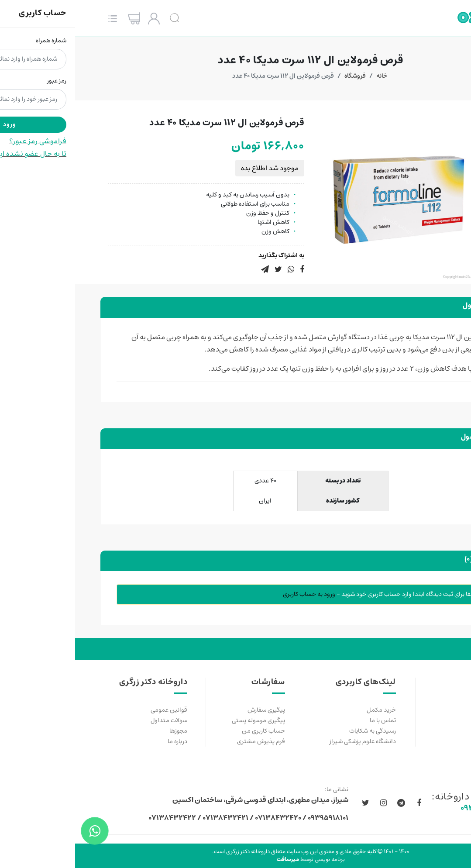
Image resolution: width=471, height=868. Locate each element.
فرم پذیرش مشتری (186, 741)
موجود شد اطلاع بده (195, 168)
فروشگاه (280, 76)
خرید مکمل (306, 710)
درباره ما (102, 741)
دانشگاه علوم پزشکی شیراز (288, 741)
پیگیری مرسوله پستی (183, 720)
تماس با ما (308, 720)
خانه (307, 76)
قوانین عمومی (94, 710)
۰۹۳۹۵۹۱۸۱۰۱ (407, 808)
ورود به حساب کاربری (234, 594)
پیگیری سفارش (191, 710)
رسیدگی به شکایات (297, 731)
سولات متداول (94, 720)
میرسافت (213, 859)
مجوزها (103, 731)
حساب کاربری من (188, 731)
